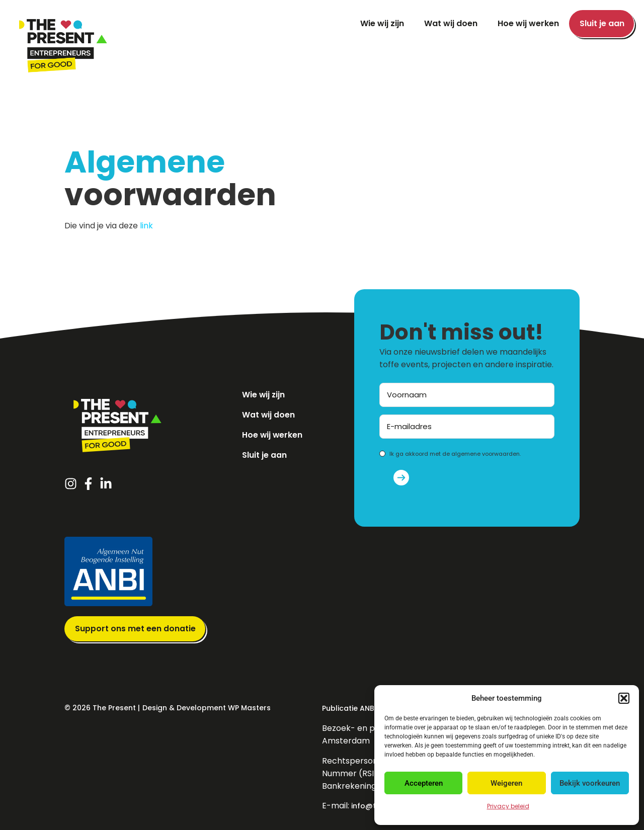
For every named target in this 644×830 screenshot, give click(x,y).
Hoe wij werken (528, 23)
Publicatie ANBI (349, 708)
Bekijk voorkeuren (590, 783)
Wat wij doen (451, 23)
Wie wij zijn (382, 23)
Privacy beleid (508, 806)
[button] (624, 698)
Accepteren (424, 783)
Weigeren (506, 783)
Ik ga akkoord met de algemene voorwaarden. (455, 454)
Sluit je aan (602, 23)
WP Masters (249, 708)
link (146, 226)
